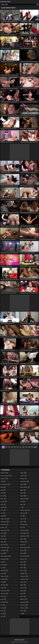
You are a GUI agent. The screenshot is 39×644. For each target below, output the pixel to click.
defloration (4, 525)
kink (3, 605)
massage (23, 479)
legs (3, 617)
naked (23, 493)
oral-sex (23, 519)
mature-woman (25, 487)
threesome (24, 576)
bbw (3, 493)
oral (22, 516)
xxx (22, 614)
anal (3, 481)
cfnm (3, 510)
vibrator (23, 588)
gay (3, 562)
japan (3, 599)
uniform (23, 582)
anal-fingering (5, 484)
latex (3, 611)
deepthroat (5, 522)
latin (3, 614)
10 (29, 447)
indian (3, 588)
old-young (24, 513)
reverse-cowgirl (25, 548)
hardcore (4, 585)
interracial (4, 594)
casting (4, 507)
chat (3, 513)
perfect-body (24, 533)
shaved (23, 553)
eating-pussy (5, 530)
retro (23, 545)
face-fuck (4, 545)
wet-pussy (24, 605)
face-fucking (5, 548)
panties (23, 522)
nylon (23, 504)
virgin (23, 594)
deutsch (4, 527)
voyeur (23, 596)
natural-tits (24, 499)
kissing (3, 608)
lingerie (23, 476)
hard (3, 582)
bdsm (3, 496)
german (4, 565)
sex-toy (23, 550)
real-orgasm (25, 536)
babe (3, 487)
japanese (4, 602)
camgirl (4, 502)
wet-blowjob (24, 602)
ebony (3, 533)
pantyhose (24, 525)
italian (3, 596)
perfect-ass (24, 530)
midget (23, 490)
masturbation (25, 481)
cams (3, 504)
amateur (4, 473)
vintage (23, 591)
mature (23, 484)
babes (3, 490)
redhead (24, 542)
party (22, 527)
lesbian (23, 473)
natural (23, 496)
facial (3, 553)
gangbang (4, 559)
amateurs (4, 479)
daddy (3, 516)
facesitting (4, 550)
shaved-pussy (25, 556)
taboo (23, 565)
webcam (23, 599)
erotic (3, 536)
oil (22, 507)
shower (23, 562)
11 (32, 447)
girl (3, 568)
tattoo (23, 568)
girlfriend (4, 571)
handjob (4, 579)
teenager (23, 573)
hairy (3, 573)
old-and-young (25, 510)
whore (23, 611)
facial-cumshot (6, 556)
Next (35, 447)
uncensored (24, 579)
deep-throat (5, 519)
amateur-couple (6, 476)
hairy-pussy (5, 576)
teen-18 (23, 571)
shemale (23, 559)
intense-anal (5, 591)
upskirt (23, 585)
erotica (3, 539)
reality (23, 539)
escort (3, 542)
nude (23, 502)
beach (3, 499)
